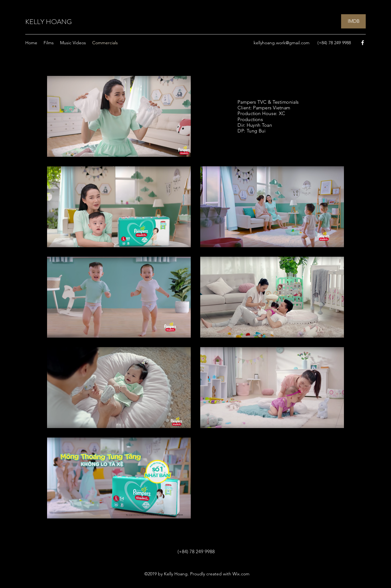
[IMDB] (353, 21)
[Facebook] (363, 43)
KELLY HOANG (48, 22)
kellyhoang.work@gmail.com (282, 43)
